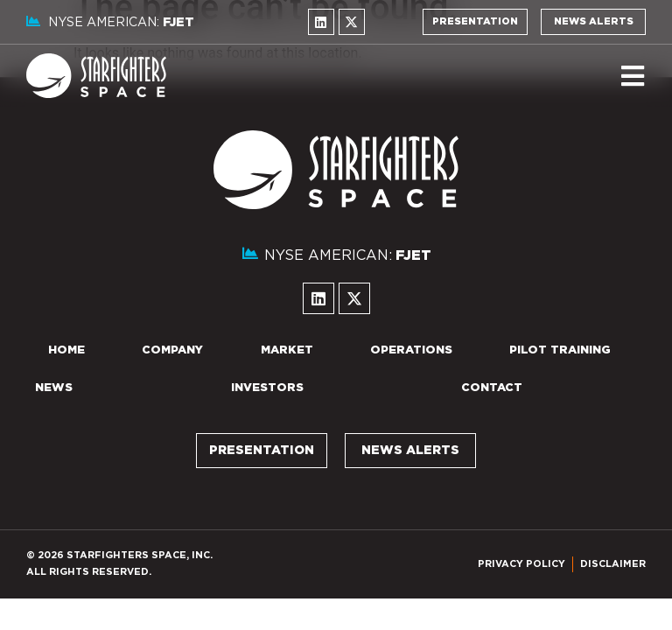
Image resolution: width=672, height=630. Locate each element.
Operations (411, 350)
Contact (492, 388)
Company (172, 350)
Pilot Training (560, 350)
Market (287, 350)
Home (66, 350)
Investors (267, 388)
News (54, 388)
